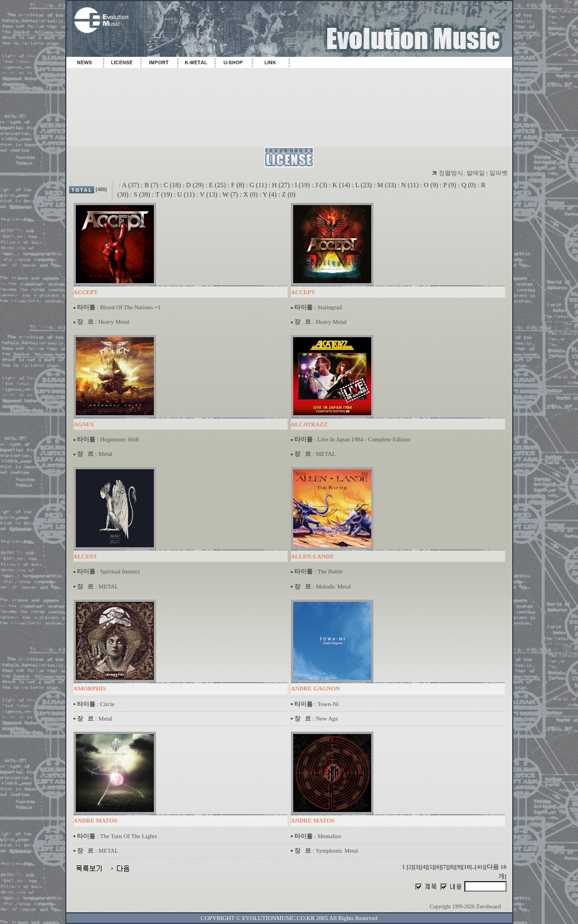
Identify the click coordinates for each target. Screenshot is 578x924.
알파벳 (499, 173)
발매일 (476, 173)
